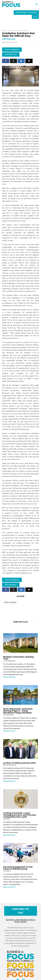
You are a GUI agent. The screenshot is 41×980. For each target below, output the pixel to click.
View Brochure (11, 54)
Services (24, 31)
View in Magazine (12, 50)
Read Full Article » (10, 677)
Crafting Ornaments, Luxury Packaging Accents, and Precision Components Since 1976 (21, 816)
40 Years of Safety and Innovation (21, 764)
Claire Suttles (13, 42)
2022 (4, 31)
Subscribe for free (26, 12)
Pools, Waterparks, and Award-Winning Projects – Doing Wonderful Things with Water (21, 712)
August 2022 (13, 31)
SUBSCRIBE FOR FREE (20, 911)
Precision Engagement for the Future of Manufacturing (21, 869)
